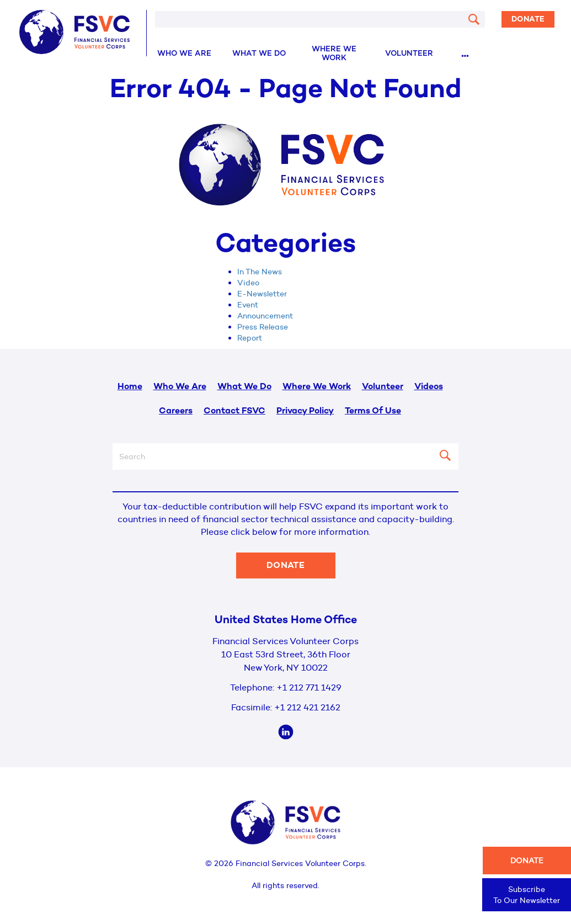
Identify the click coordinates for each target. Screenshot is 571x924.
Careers (176, 411)
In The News (260, 272)
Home (130, 387)
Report (250, 338)
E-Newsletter (262, 294)
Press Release (263, 327)
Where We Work (334, 54)
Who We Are (184, 54)
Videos (429, 387)
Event (248, 305)
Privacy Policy (305, 411)
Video (248, 283)
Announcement (265, 316)
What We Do (259, 54)
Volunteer (409, 54)
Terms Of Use (373, 411)
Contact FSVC (234, 411)
